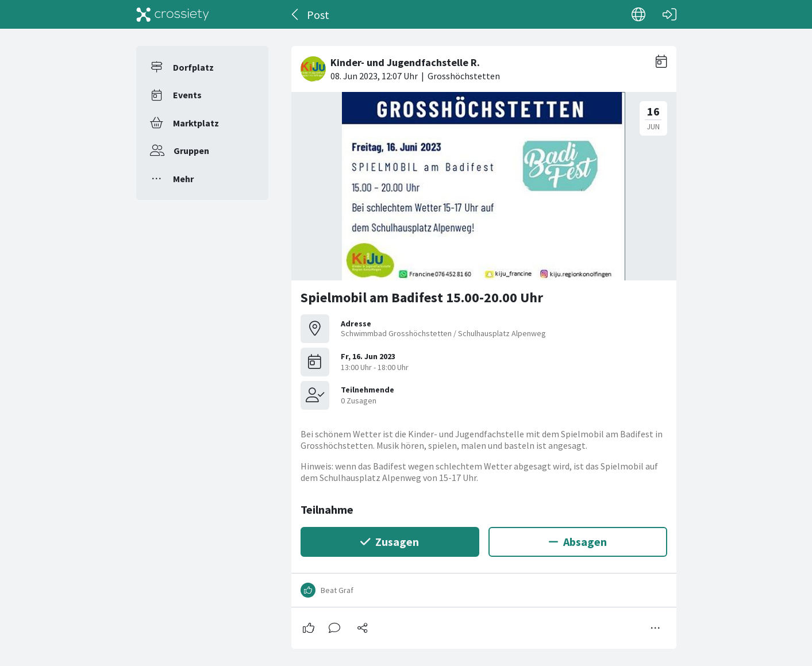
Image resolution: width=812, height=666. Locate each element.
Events (187, 95)
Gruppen (191, 151)
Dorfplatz (193, 67)
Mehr (183, 179)
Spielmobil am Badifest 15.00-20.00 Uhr (422, 297)
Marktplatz (196, 123)
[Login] (669, 14)
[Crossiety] (173, 14)
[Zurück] (296, 14)
